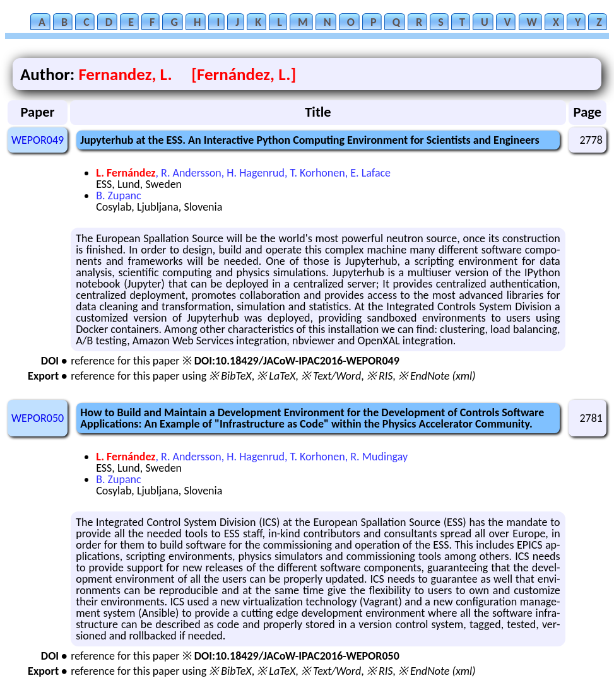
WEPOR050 (38, 418)
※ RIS (380, 376)
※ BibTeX (230, 376)
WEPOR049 (38, 140)
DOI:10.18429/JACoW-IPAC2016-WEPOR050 (297, 656)
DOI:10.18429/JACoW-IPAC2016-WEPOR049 (297, 361)
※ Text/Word (331, 376)
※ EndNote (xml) (437, 376)
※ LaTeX (276, 376)
